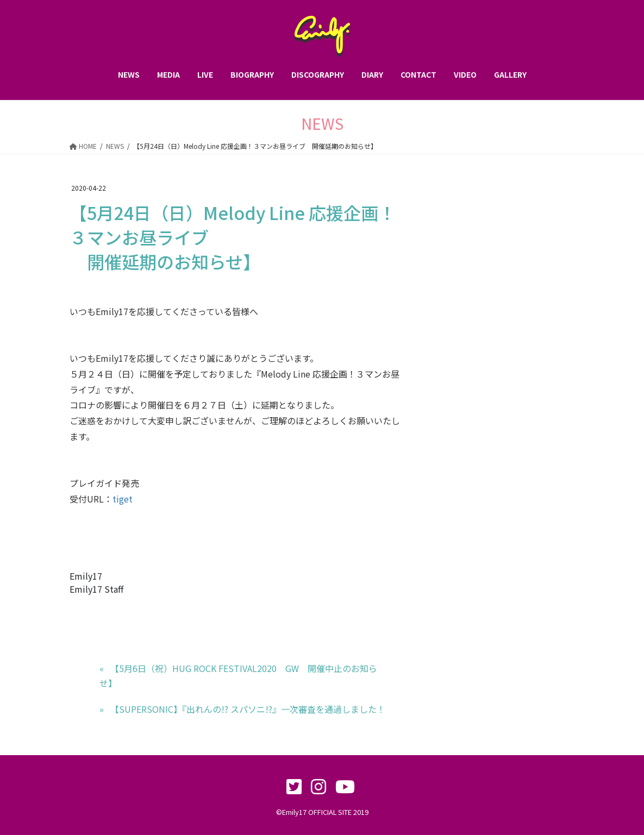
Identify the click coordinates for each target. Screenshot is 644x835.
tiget (123, 499)
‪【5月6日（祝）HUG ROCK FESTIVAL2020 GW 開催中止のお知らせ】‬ (239, 675)
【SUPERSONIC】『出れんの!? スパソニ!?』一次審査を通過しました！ (248, 709)
